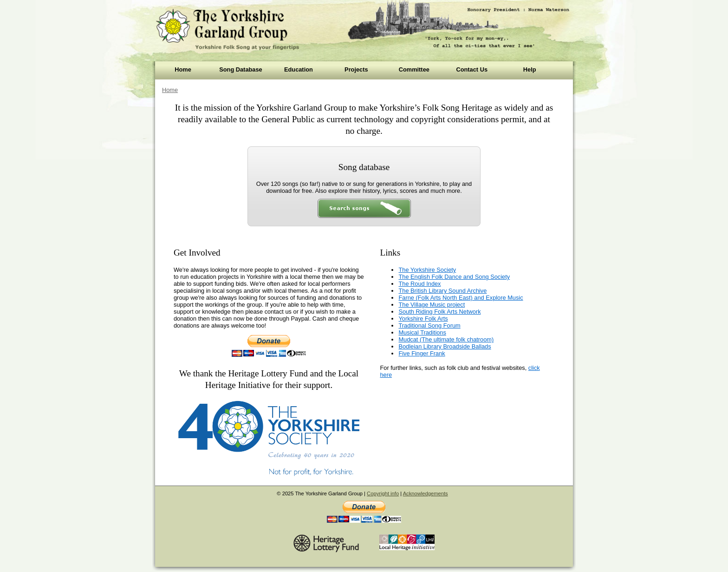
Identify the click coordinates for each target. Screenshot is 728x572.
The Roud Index (419, 284)
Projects (356, 69)
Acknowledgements (426, 493)
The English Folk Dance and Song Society (454, 277)
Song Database (240, 69)
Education (299, 69)
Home (183, 69)
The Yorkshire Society (427, 270)
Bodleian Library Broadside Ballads (445, 346)
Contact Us (472, 69)
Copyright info (383, 493)
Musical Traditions (422, 332)
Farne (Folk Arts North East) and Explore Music (461, 298)
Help (530, 69)
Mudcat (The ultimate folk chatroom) (446, 339)
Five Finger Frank (422, 353)
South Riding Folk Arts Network (439, 312)
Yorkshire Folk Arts (423, 319)
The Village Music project (432, 305)
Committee (414, 69)
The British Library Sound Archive (442, 291)
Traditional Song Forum (429, 325)
